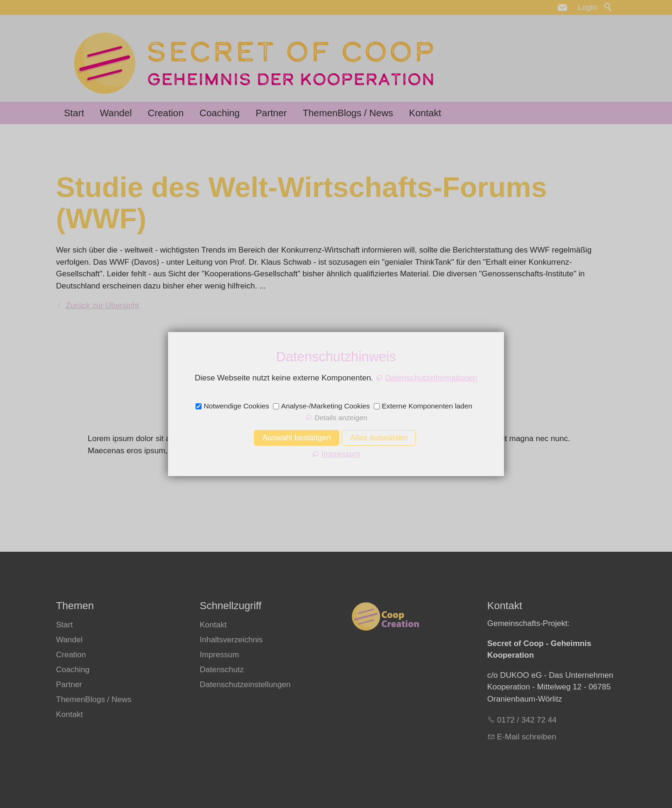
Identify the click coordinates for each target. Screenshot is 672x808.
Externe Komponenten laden (427, 406)
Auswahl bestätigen (297, 438)
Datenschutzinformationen (431, 378)
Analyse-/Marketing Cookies (325, 406)
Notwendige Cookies (236, 406)
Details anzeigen (341, 418)
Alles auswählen (379, 438)
